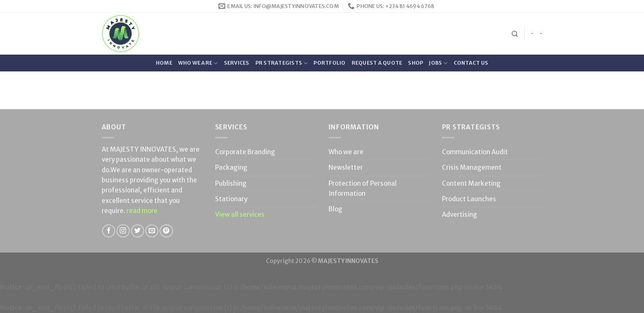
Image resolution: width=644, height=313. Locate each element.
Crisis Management (472, 167)
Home (164, 63)
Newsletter (346, 167)
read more (142, 211)
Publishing (231, 183)
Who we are (198, 63)
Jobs (438, 63)
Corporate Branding (245, 152)
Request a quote (377, 63)
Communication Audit (475, 152)
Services (237, 63)
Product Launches (469, 199)
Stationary (231, 199)
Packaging (231, 167)
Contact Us (471, 63)
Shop (415, 63)
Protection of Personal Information (363, 188)
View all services (240, 214)
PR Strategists (282, 63)
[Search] (515, 34)
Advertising (460, 214)
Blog (335, 209)
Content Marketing (471, 183)
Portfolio (329, 63)
